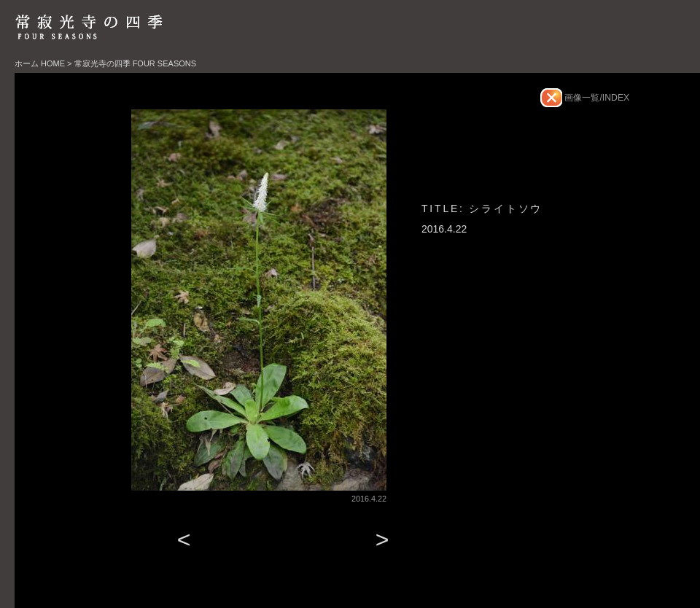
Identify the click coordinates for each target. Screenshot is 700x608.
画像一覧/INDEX (596, 98)
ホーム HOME (40, 63)
